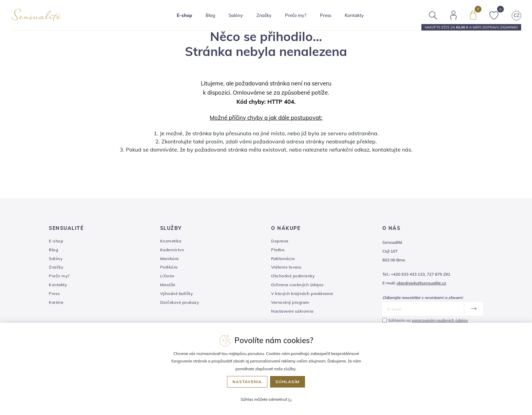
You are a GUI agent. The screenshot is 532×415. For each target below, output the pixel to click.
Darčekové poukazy (180, 302)
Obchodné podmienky (293, 276)
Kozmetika (171, 241)
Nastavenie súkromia (292, 311)
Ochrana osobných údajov (297, 285)
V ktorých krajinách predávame (302, 293)
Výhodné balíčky (177, 293)
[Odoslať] (473, 309)
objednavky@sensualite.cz (421, 283)
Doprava (280, 241)
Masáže (168, 285)
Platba (278, 250)
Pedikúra (169, 267)
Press (326, 15)
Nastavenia (247, 382)
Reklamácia (283, 259)
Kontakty (354, 15)
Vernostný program (290, 302)
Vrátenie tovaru (286, 267)
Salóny (56, 259)
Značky (264, 15)
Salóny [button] (236, 15)
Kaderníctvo (172, 250)
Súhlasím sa (428, 320)
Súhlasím (288, 382)
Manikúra (169, 259)
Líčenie (167, 276)
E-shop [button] (184, 15)
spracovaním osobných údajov (440, 320)
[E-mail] (423, 309)
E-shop (56, 241)
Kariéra (56, 302)
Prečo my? (296, 15)
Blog (210, 15)
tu (290, 399)
